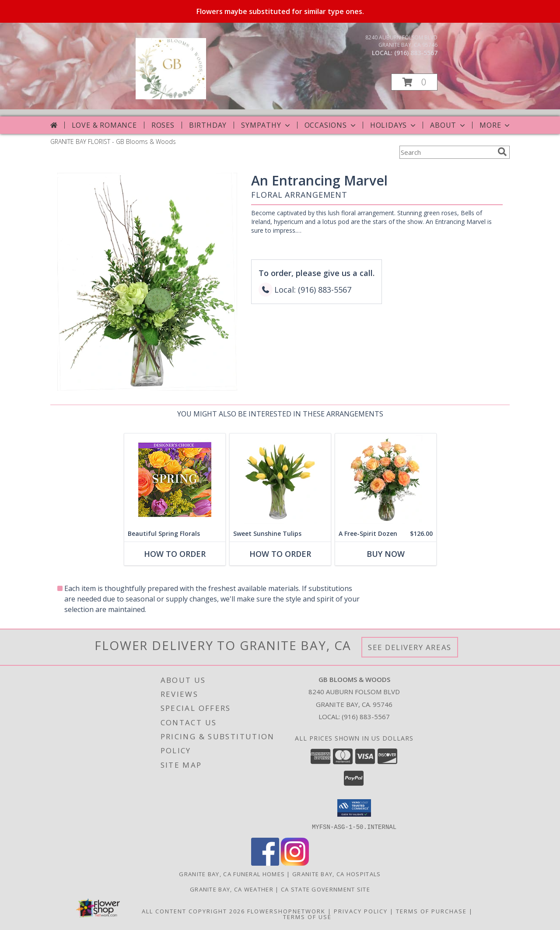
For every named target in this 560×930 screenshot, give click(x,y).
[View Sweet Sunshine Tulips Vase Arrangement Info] (280, 480)
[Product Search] (447, 152)
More (495, 125)
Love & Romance (104, 125)
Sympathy (266, 125)
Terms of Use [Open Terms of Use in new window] (307, 916)
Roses (163, 125)
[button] (414, 82)
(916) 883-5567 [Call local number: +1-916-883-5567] (416, 53)
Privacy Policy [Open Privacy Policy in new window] (361, 911)
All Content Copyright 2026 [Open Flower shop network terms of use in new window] (193, 911)
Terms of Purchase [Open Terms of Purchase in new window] (431, 911)
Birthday (208, 125)
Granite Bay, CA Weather (232, 889)
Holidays (394, 125)
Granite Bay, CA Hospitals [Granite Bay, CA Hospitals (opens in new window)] (337, 874)
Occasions (331, 125)
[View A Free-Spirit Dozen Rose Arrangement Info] (386, 480)
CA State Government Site (325, 889)
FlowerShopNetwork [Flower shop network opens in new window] (286, 911)
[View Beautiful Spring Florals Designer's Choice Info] (175, 480)
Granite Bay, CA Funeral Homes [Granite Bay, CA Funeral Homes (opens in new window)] (232, 874)
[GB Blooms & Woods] (171, 97)
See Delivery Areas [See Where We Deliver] (410, 647)
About (448, 125)
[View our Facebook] (265, 863)
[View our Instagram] (295, 863)
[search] (502, 152)
